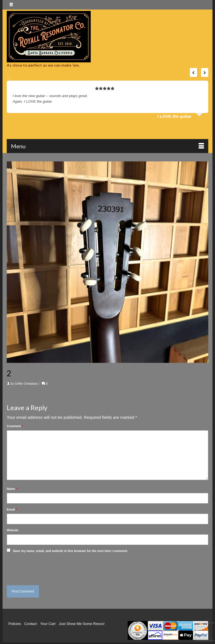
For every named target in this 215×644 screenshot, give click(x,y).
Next (205, 72)
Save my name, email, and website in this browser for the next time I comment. (70, 551)
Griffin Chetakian (26, 384)
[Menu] (107, 146)
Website (13, 530)
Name (12, 489)
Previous (193, 72)
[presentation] (45, 568)
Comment (15, 426)
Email (12, 509)
